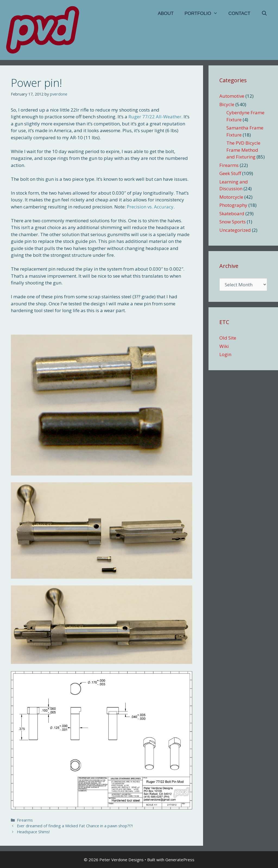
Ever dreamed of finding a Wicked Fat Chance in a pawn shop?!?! (75, 826)
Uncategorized (235, 230)
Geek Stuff (230, 173)
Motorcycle (231, 197)
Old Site (228, 338)
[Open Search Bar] (264, 14)
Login (225, 354)
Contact (239, 13)
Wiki (224, 346)
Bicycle (227, 104)
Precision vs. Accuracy (150, 207)
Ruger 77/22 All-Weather (155, 117)
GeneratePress (180, 860)
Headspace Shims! (33, 832)
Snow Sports (233, 222)
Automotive (232, 96)
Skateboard (232, 213)
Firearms (25, 820)
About (166, 13)
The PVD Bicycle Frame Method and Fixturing (243, 150)
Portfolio (204, 14)
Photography (233, 205)
